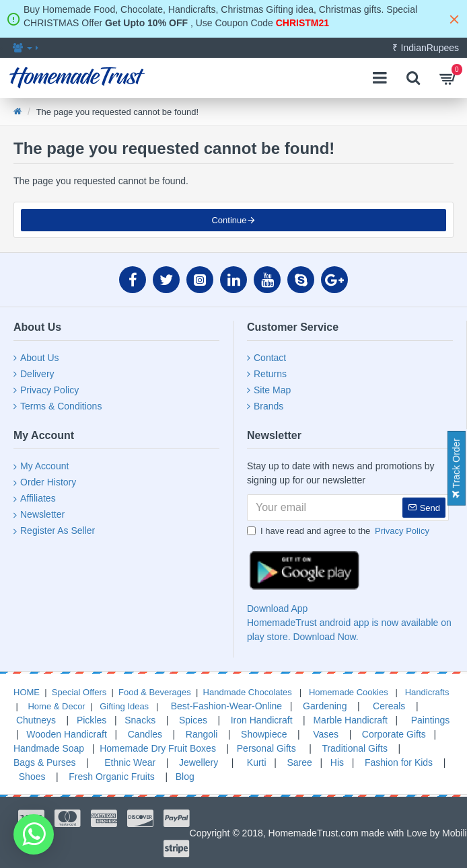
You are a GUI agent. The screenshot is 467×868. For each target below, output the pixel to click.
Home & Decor (56, 706)
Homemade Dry (133, 748)
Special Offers (79, 692)
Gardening (325, 706)
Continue (229, 220)
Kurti (255, 762)
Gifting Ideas (124, 706)
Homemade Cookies (347, 692)
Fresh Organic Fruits (110, 777)
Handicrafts (426, 692)
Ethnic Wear (129, 762)
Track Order (456, 468)
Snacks (140, 720)
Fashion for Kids (397, 762)
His (337, 762)
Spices (192, 720)
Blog (185, 777)
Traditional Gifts (355, 748)
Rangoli (202, 734)
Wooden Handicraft (67, 734)
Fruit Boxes (192, 748)
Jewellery (199, 762)
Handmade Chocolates (246, 692)
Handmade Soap (49, 748)
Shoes (32, 777)
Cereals (389, 706)
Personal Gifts (265, 748)
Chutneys (35, 720)
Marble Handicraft (350, 720)
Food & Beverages (155, 692)
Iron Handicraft (262, 720)
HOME (27, 692)
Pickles (93, 720)
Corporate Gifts (394, 734)
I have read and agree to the (339, 531)
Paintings (429, 720)
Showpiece (264, 734)
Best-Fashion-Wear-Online (225, 706)
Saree (300, 762)
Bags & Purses (45, 762)
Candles (145, 734)
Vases (326, 734)
